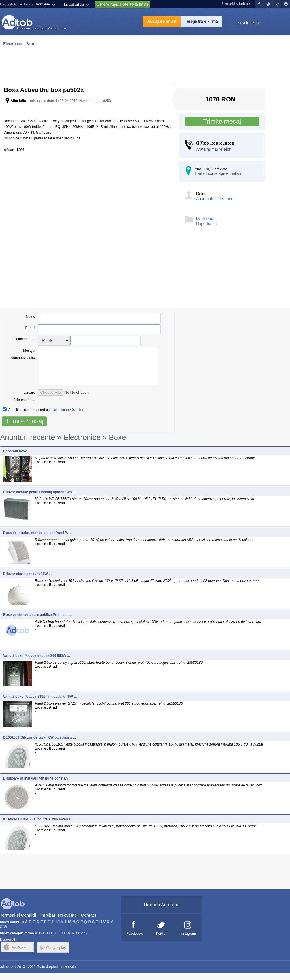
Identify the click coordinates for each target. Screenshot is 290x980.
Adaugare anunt (162, 21)
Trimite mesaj (222, 121)
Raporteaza (206, 224)
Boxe (31, 44)
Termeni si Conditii (67, 417)
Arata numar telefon (214, 149)
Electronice (13, 44)
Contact (89, 922)
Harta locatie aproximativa (218, 173)
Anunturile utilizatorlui (215, 199)
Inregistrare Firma (202, 21)
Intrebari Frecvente (59, 922)
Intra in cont (248, 23)
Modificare (205, 219)
